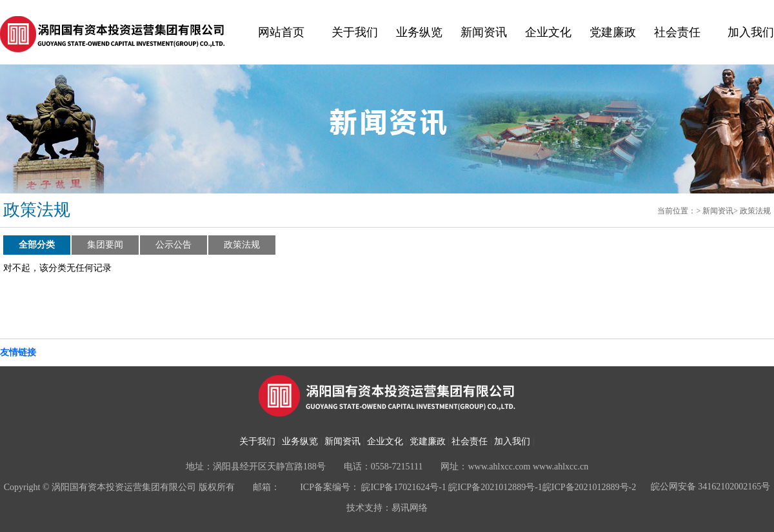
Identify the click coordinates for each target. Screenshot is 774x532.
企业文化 (548, 32)
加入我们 (751, 32)
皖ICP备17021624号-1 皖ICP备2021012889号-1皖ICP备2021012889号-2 (499, 487)
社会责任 (677, 32)
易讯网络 (410, 508)
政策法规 (755, 211)
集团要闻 (105, 245)
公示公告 (174, 245)
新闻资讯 (484, 32)
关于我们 (355, 32)
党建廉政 (613, 32)
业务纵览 (419, 32)
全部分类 (37, 245)
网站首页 (281, 32)
